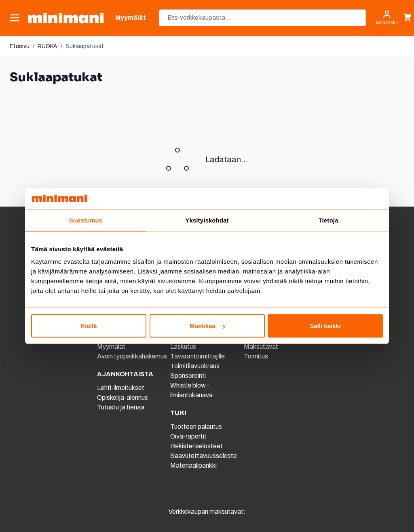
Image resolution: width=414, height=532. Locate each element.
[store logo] (66, 18)
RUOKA (48, 46)
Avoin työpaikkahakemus (132, 356)
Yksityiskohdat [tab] (207, 220)
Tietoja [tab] (328, 220)
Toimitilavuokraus (195, 366)
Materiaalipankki (193, 465)
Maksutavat (261, 347)
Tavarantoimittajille (197, 356)
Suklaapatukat (85, 46)
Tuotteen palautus (197, 427)
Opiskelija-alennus (123, 397)
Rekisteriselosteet (196, 446)
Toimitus (256, 356)
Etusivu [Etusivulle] (20, 46)
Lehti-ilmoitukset (121, 388)
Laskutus (183, 347)
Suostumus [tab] (86, 220)
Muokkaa (207, 326)
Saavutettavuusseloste (204, 456)
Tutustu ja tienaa (121, 407)
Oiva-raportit (188, 436)
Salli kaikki (325, 326)
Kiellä (89, 326)
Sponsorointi (188, 376)
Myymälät (111, 347)
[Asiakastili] (387, 18)
